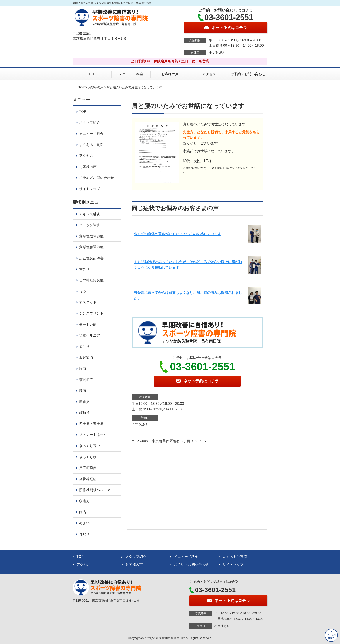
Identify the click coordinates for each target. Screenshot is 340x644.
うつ (83, 291)
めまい (84, 523)
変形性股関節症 (91, 236)
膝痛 (83, 391)
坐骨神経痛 (88, 479)
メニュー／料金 (131, 74)
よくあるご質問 (91, 145)
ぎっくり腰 (88, 457)
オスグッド (88, 302)
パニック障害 (90, 225)
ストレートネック (93, 435)
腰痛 (83, 369)
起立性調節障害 (91, 258)
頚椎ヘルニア (90, 335)
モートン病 (88, 325)
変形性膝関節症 (91, 247)
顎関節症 (86, 380)
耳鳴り (84, 534)
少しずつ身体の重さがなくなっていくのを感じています (177, 234)
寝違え (84, 501)
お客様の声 (170, 74)
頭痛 (83, 512)
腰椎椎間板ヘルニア (95, 490)
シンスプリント (91, 313)
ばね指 (84, 413)
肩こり (84, 347)
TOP (92, 74)
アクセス (209, 74)
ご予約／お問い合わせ (248, 74)
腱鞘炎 (84, 402)
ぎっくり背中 (90, 446)
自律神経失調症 (91, 280)
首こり (84, 269)
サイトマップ (90, 189)
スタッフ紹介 (90, 122)
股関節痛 (86, 357)
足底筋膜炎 (88, 468)
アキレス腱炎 (90, 214)
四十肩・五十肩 (91, 424)
